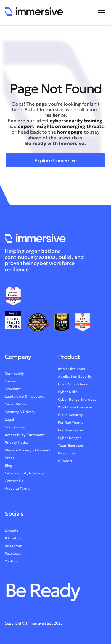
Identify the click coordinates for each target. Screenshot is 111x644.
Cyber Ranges (70, 439)
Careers (11, 383)
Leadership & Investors (24, 398)
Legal (9, 421)
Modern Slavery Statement (28, 452)
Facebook (13, 555)
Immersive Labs (71, 370)
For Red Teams (71, 424)
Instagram (13, 547)
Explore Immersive (55, 160)
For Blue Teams (71, 432)
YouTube (12, 562)
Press (9, 459)
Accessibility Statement (25, 436)
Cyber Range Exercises (77, 401)
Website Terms (17, 490)
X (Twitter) (14, 539)
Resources (67, 455)
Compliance (15, 429)
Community (14, 375)
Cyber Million (16, 406)
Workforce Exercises (75, 409)
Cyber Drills (68, 393)
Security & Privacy (20, 413)
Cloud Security (70, 416)
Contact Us (14, 482)
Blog (8, 467)
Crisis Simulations (73, 386)
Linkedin (12, 532)
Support (65, 462)
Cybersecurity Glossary (24, 475)
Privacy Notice (17, 444)
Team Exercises (71, 447)
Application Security (75, 378)
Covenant (13, 390)
